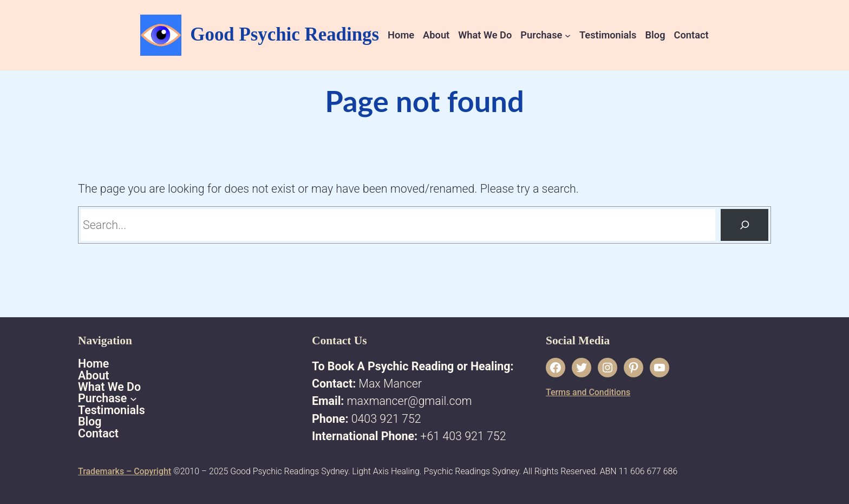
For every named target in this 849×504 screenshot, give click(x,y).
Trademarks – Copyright (125, 471)
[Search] (744, 225)
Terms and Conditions (588, 392)
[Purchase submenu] (568, 35)
